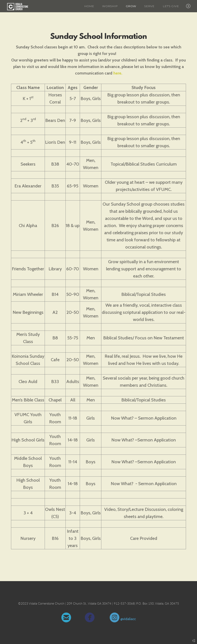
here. (118, 73)
